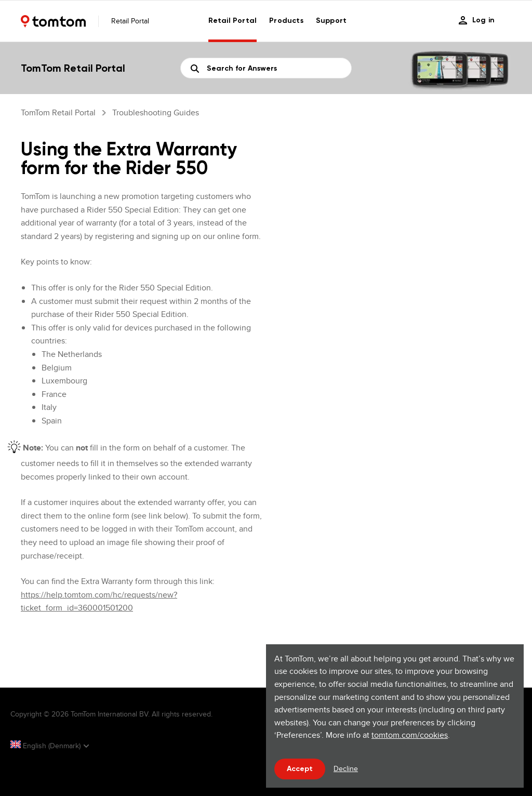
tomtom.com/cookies (410, 735)
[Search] (266, 68)
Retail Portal (233, 21)
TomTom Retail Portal (58, 112)
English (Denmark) (46, 746)
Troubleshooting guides (156, 112)
